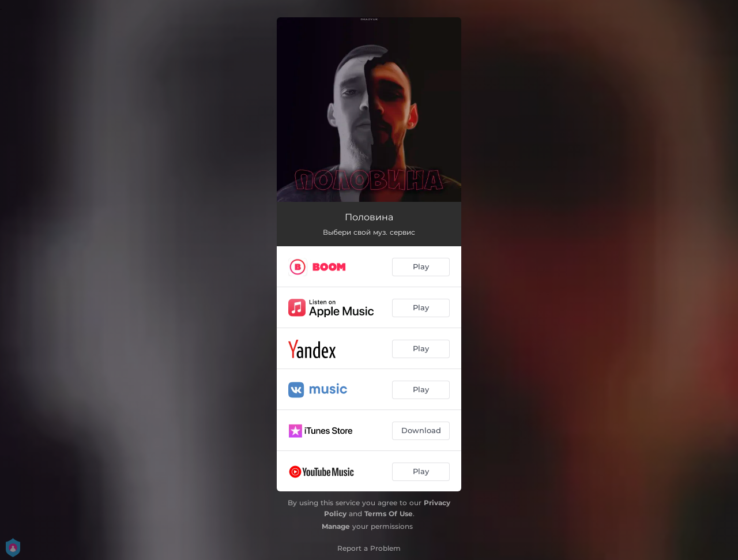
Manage (336, 526)
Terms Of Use (389, 514)
